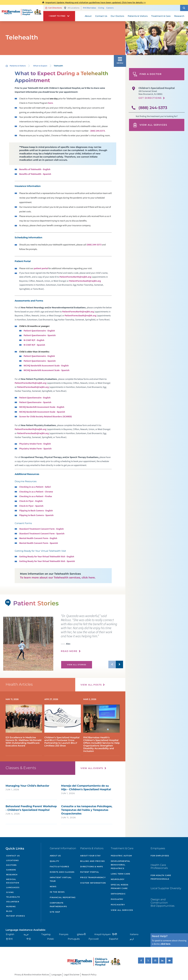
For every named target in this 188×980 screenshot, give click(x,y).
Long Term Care (121, 874)
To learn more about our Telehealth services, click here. (58, 577)
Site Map (55, 912)
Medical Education (13, 881)
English (10, 934)
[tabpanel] (28, 644)
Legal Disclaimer (72, 975)
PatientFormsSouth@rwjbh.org (85, 281)
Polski (51, 939)
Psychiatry (118, 905)
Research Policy (89, 975)
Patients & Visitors (18, 66)
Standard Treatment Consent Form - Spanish (42, 534)
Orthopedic (118, 894)
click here (165, 944)
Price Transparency (93, 877)
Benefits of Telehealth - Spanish (35, 174)
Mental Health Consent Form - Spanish (39, 543)
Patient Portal (90, 872)
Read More (69, 651)
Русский (94, 939)
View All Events (92, 768)
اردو (132, 939)
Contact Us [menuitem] (101, 16)
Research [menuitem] (179, 16)
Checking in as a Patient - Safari (35, 487)
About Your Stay (90, 856)
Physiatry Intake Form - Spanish (35, 449)
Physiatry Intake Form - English (35, 444)
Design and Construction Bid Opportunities (162, 903)
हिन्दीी (115, 934)
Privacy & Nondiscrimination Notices (32, 975)
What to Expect (40, 66)
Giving (101, 8)
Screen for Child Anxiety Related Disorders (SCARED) (46, 417)
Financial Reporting (63, 897)
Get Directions (54, 8)
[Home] (22, 13)
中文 (29, 939)
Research (12, 875)
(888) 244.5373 (98, 131)
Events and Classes (62, 872)
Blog (9, 911)
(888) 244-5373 (94, 245)
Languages (13, 887)
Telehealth (13, 897)
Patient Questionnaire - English (39, 331)
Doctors (11, 865)
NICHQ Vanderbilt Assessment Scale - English (46, 366)
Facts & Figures (59, 867)
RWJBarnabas (89, 8)
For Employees (160, 856)
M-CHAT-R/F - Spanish (34, 345)
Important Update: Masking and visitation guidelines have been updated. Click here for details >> (96, 2)
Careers (110, 8)
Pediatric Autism (121, 856)
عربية (26, 934)
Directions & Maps (92, 867)
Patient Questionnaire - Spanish (40, 335)
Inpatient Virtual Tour (61, 879)
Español (114, 939)
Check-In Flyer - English (31, 501)
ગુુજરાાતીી (81, 934)
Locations (12, 860)
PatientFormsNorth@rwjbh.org (75, 277)
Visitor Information (93, 883)
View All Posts (91, 685)
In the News (57, 892)
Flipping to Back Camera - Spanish (36, 515)
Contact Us (13, 856)
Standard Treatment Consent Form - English (41, 529)
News (53, 886)
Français (64, 934)
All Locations (72, 8)
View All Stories (77, 665)
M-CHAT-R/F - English (34, 340)
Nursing (11, 907)
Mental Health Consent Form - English (38, 538)
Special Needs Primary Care (120, 886)
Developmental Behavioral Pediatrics (121, 865)
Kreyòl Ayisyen (103, 934)
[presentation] (92, 635)
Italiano (134, 934)
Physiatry (117, 899)
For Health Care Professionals (161, 877)
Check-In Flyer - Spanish (31, 506)
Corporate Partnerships (58, 905)
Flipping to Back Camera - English (36, 511)
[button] (184, 8)
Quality (54, 861)
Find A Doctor (147, 74)
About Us (55, 856)
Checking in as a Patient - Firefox (36, 496)
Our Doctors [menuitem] (117, 16)
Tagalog (46, 934)
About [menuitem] (88, 16)
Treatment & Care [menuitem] (161, 16)
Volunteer (13, 902)
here (50, 103)
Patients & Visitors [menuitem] (138, 16)
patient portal (41, 268)
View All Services (150, 125)
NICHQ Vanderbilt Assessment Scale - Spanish (47, 370)
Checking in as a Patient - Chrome (36, 492)
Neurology (118, 879)
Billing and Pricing (92, 861)
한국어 (9, 939)
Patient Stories (15, 916)
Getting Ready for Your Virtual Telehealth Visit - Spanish (47, 561)
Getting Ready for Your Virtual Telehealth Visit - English (47, 557)
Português (74, 939)
